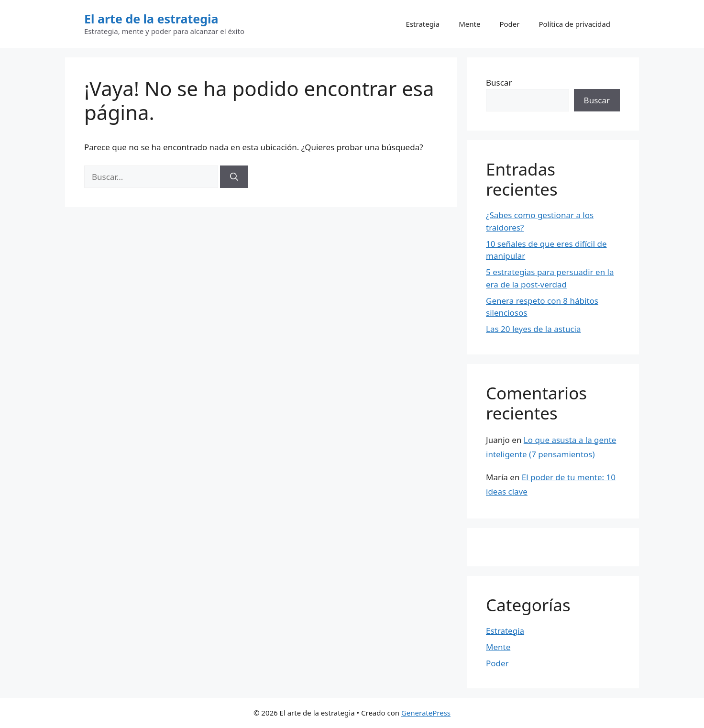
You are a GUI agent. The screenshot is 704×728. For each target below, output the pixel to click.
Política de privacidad (574, 24)
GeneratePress (426, 713)
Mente (469, 24)
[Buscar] (234, 177)
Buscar (499, 83)
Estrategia (423, 24)
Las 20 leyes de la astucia (533, 329)
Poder (509, 24)
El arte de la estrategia (151, 19)
